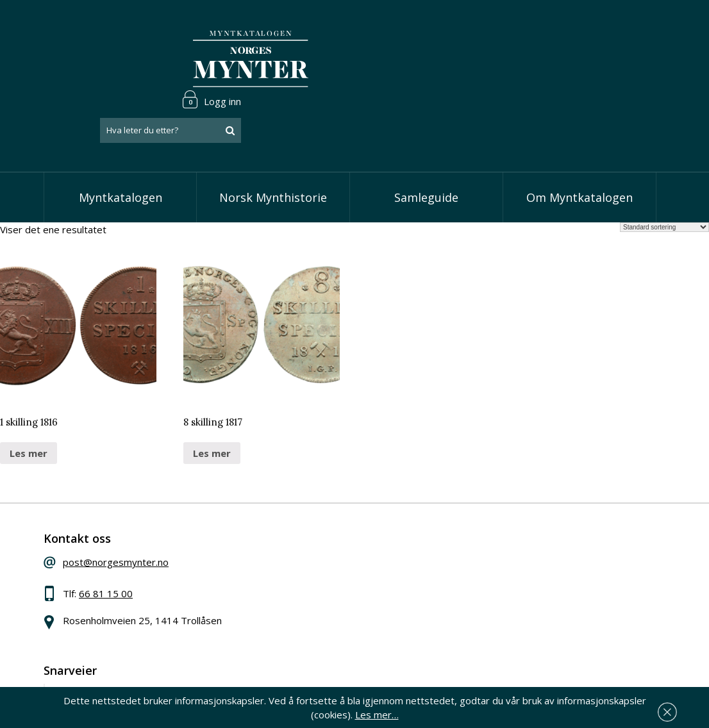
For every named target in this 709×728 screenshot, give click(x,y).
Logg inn (626, 28)
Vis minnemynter (310, 599)
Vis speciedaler (306, 520)
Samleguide (426, 147)
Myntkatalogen (121, 147)
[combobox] (585, 60)
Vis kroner (295, 559)
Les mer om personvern (534, 645)
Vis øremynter (304, 579)
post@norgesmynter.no (138, 518)
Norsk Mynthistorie (273, 147)
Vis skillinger (300, 540)
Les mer (29, 402)
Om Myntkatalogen (580, 147)
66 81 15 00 (128, 550)
